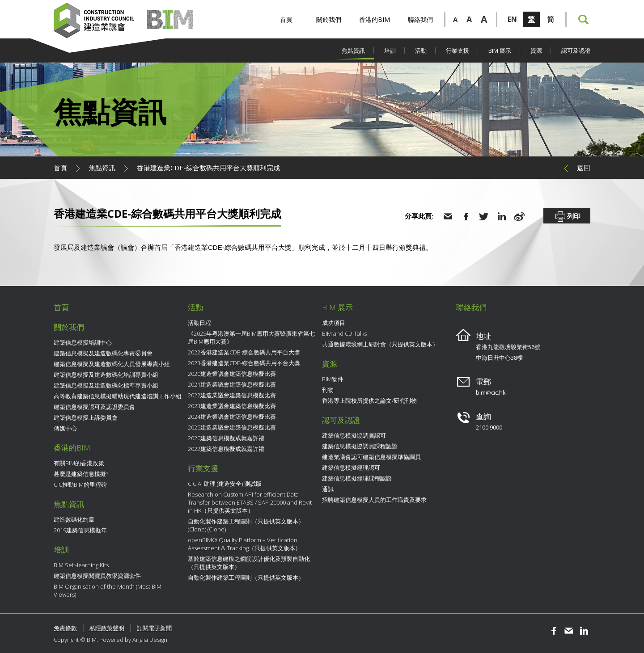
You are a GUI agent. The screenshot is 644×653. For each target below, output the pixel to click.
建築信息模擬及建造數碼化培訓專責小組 (106, 375)
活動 (421, 51)
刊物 (328, 390)
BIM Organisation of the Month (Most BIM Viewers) (108, 590)
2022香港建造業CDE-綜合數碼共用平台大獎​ (244, 352)
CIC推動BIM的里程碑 (80, 484)
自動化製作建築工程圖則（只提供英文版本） (246, 577)
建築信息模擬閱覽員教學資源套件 (97, 576)
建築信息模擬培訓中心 (83, 342)
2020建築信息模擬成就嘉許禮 (226, 438)
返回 (584, 168)
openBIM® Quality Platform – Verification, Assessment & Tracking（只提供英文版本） (244, 544)
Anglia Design (150, 640)
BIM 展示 (500, 51)
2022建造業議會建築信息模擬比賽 (232, 395)
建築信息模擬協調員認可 (354, 435)
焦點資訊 (353, 51)
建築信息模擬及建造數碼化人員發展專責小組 (112, 364)
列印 (567, 217)
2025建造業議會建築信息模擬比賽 (232, 427)
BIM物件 (333, 379)
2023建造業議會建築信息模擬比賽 (232, 406)
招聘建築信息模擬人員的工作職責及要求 (374, 500)
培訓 (390, 51)
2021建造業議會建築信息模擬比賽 (232, 384)
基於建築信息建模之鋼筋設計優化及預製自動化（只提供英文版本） (249, 563)
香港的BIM (375, 19)
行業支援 (458, 51)
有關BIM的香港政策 (79, 463)
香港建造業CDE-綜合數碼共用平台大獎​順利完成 (208, 168)
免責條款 (65, 628)
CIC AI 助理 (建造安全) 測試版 (225, 484)
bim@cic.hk (491, 392)
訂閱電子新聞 (154, 628)
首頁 (286, 19)
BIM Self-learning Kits (81, 565)
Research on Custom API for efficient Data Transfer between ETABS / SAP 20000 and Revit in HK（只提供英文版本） (250, 502)
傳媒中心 (65, 428)
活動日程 (199, 323)
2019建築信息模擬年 (80, 530)
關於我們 (329, 19)
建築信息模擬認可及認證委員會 (94, 407)
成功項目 (334, 323)
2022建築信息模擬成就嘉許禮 (226, 449)
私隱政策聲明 (107, 628)
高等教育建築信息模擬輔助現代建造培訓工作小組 (118, 396)
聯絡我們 (420, 19)
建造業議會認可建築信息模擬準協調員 (371, 457)
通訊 (328, 489)
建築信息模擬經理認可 (351, 468)
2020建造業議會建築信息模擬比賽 (232, 374)
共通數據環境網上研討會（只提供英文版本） (380, 344)
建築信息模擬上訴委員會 (86, 417)
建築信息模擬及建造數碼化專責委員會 (103, 353)
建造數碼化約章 (74, 519)
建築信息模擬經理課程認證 (357, 478)
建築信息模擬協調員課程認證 (360, 446)
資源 (536, 51)
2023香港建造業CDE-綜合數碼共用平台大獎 (244, 363)
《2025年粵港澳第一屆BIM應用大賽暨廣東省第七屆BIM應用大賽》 (251, 337)
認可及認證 (576, 51)
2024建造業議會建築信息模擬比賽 (232, 417)
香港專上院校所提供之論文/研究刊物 (369, 400)
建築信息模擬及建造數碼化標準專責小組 (106, 385)
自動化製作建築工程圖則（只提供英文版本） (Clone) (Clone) (246, 525)
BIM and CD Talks (344, 333)
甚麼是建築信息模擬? (81, 474)
